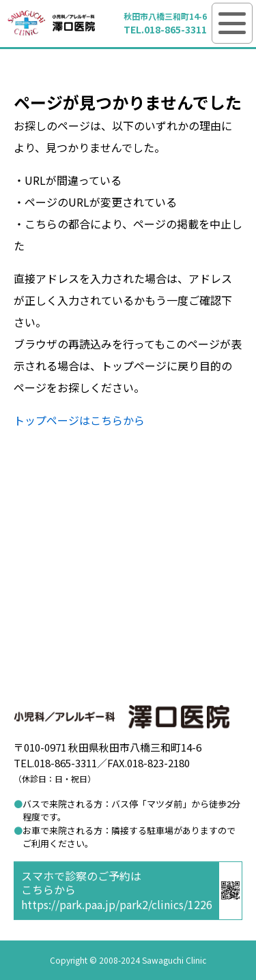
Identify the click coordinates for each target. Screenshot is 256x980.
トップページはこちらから (79, 420)
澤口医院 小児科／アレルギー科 (51, 23)
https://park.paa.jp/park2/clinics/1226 (117, 904)
